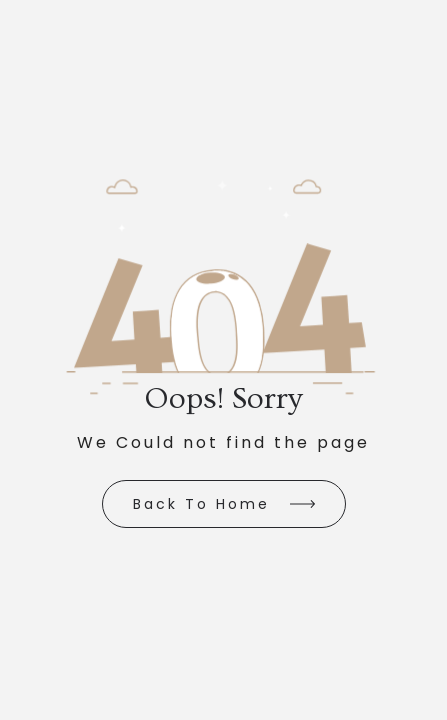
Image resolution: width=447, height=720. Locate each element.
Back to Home (201, 504)
